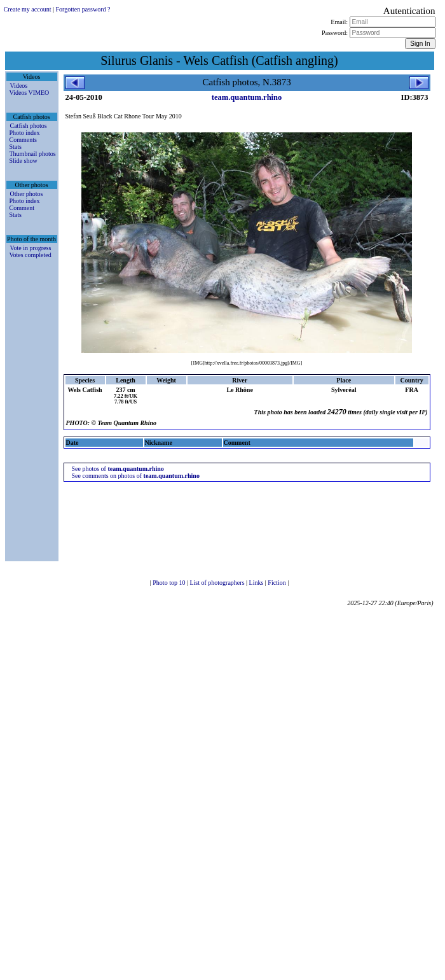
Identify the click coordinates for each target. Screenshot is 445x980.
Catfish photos (29, 126)
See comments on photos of (136, 476)
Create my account (28, 9)
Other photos (27, 194)
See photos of (118, 469)
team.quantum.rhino (247, 97)
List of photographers (218, 583)
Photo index (25, 133)
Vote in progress (31, 248)
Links (257, 583)
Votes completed (31, 255)
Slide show (24, 161)
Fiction (277, 583)
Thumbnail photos (33, 154)
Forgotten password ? (83, 9)
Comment (22, 208)
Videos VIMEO (30, 93)
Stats (16, 147)
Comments (23, 140)
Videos (19, 86)
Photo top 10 (170, 583)
